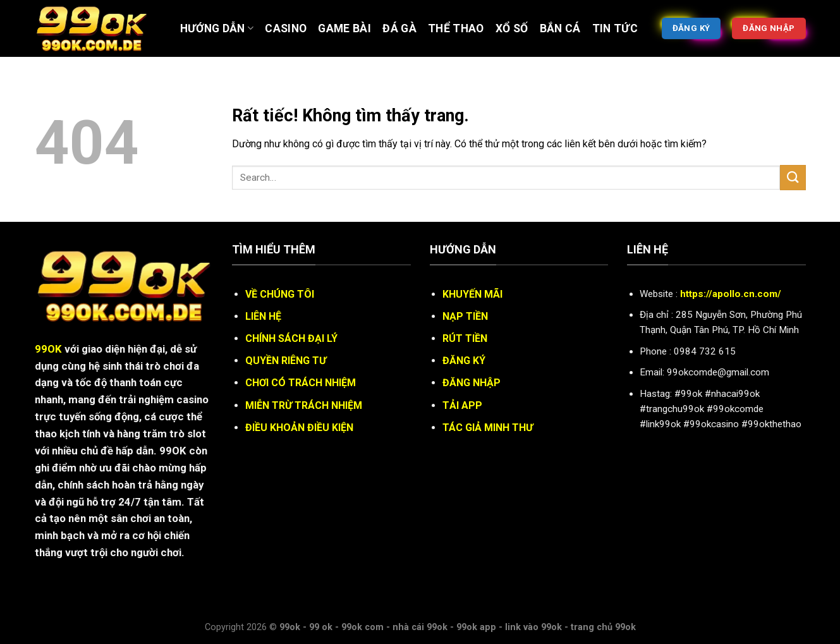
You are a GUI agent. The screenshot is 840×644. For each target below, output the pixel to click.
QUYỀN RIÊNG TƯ (286, 361)
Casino (286, 28)
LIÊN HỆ (263, 316)
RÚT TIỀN (465, 338)
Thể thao (456, 28)
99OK (48, 349)
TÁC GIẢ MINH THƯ (488, 428)
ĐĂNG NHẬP (472, 383)
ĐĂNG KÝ (464, 361)
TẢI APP (462, 405)
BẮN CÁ (560, 28)
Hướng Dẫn (217, 28)
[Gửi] (793, 177)
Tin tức (615, 28)
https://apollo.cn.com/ (731, 294)
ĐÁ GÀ (399, 28)
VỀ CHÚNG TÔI (280, 294)
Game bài (344, 28)
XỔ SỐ (512, 28)
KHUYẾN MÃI (472, 294)
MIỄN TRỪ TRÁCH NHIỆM (304, 405)
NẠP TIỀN (465, 316)
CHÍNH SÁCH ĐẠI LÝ (291, 338)
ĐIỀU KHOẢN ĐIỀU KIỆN (299, 428)
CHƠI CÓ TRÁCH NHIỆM (301, 383)
